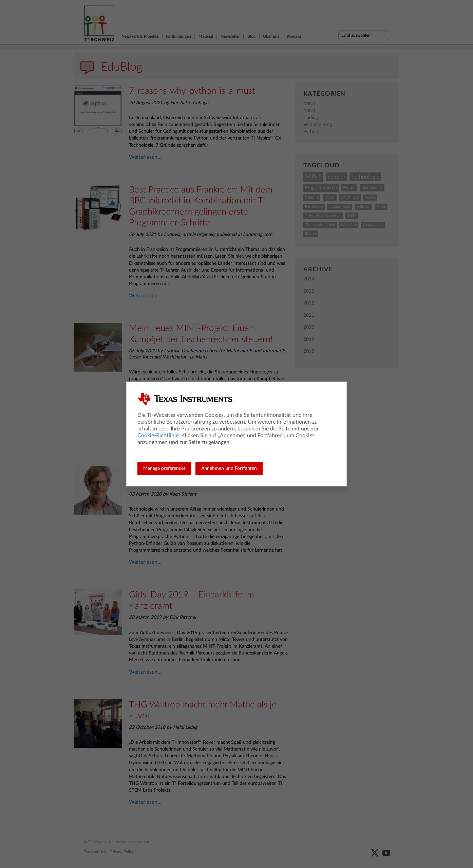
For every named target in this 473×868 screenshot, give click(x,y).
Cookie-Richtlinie (158, 436)
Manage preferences (164, 468)
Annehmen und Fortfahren (229, 468)
